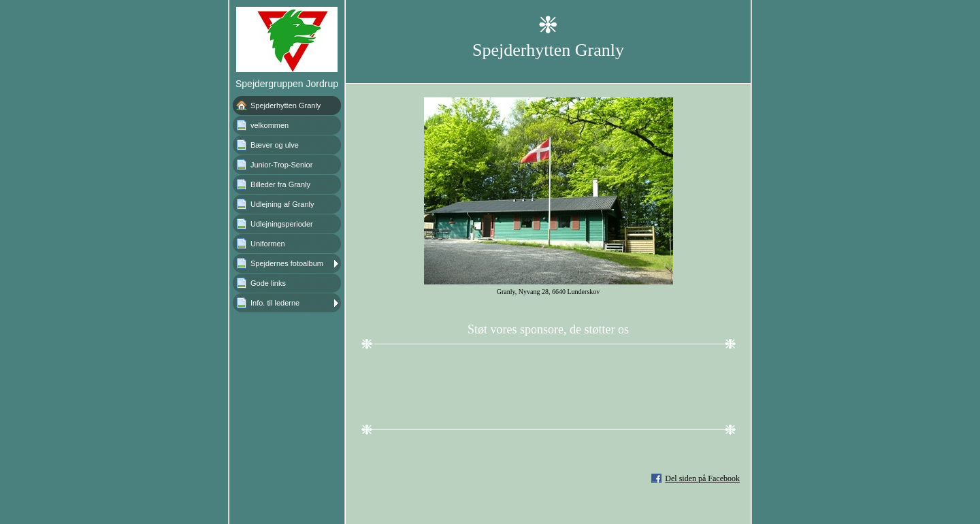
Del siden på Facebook (702, 478)
